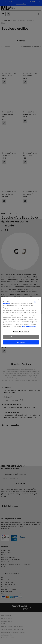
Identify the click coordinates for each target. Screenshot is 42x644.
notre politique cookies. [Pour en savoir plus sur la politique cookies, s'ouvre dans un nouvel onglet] (29, 326)
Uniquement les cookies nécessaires (21, 337)
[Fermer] (38, 299)
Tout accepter (21, 342)
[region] (21, 322)
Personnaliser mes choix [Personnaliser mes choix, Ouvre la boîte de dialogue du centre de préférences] (21, 332)
